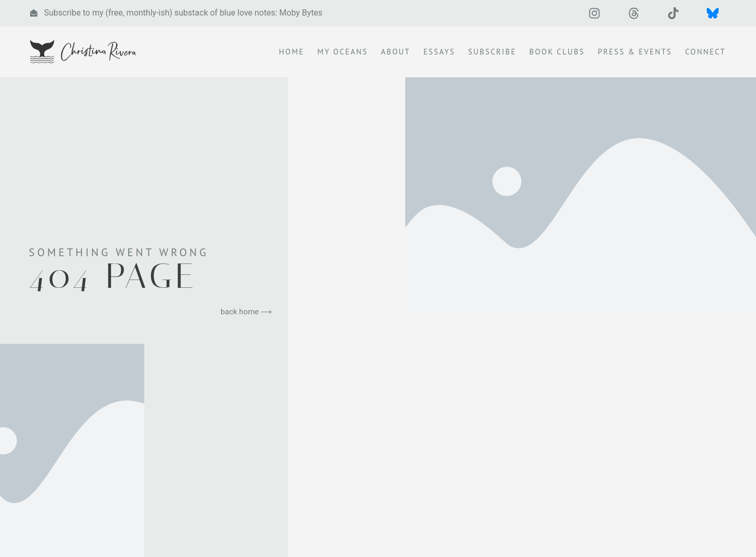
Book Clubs (557, 53)
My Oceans (343, 53)
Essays (439, 53)
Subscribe (492, 53)
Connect (705, 53)
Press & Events (635, 53)
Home (292, 53)
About (396, 53)
